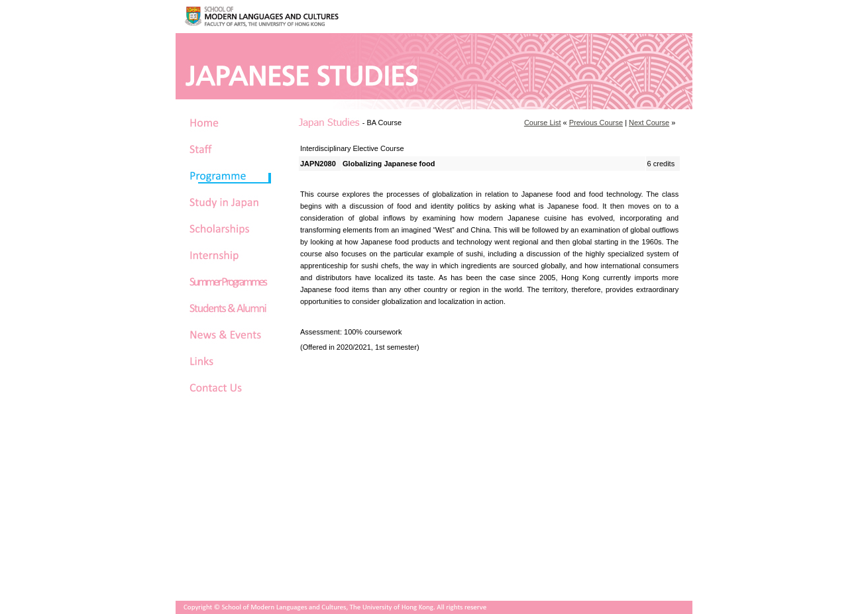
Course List (543, 123)
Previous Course (596, 123)
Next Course (649, 123)
